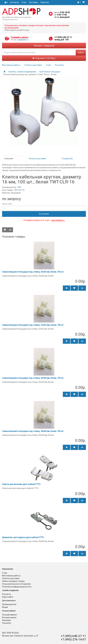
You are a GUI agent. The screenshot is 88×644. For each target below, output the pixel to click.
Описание (9, 159)
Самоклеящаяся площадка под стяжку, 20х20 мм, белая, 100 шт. (33, 272)
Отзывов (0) (67, 159)
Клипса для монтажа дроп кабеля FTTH (21, 484)
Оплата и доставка (33, 65)
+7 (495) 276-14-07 (73, 639)
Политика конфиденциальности (17, 587)
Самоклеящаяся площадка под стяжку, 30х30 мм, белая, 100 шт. (33, 378)
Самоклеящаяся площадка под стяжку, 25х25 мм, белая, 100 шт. (33, 325)
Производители (9, 604)
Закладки (6, 620)
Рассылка (7, 623)
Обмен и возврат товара (13, 581)
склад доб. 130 (61, 40)
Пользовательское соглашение (16, 584)
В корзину (44, 214)
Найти (81, 52)
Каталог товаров (44, 46)
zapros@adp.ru (58, 220)
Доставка (33, 2)
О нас (24, 2)
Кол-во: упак (7, 204)
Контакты (15, 2)
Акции (5, 607)
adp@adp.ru (23, 40)
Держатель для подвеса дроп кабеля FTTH (23, 537)
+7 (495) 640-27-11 (63, 37)
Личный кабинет (10, 615)
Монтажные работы (11, 65)
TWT (19, 187)
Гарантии (45, 2)
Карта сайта (8, 597)
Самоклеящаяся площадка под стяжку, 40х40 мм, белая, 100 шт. (33, 431)
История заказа (9, 617)
